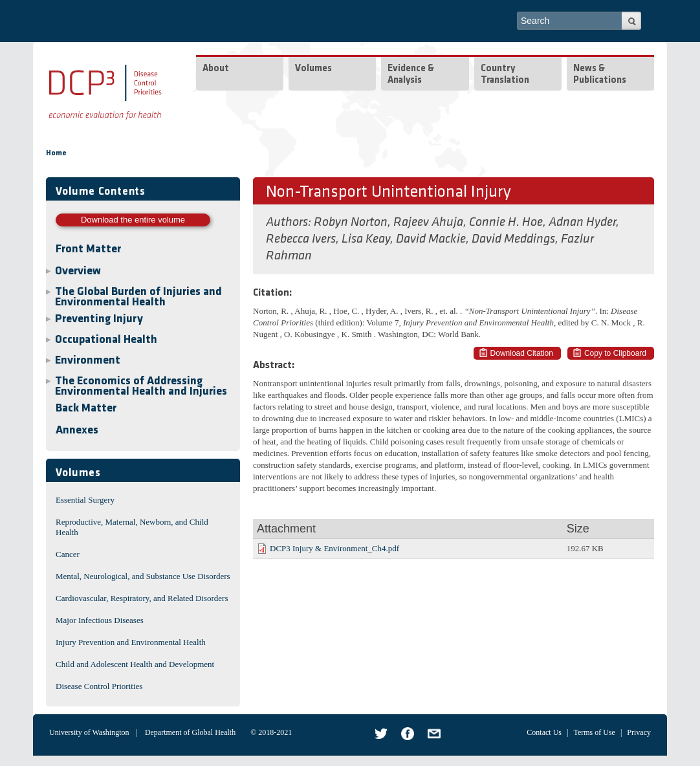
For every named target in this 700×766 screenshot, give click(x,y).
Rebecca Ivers (301, 239)
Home (56, 153)
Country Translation (505, 75)
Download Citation (522, 353)
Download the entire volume (133, 220)
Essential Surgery (85, 500)
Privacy (639, 732)
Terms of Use (594, 732)
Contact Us (544, 732)
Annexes (77, 431)
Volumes (313, 69)
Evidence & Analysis (411, 75)
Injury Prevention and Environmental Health (131, 642)
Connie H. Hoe (506, 223)
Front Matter (88, 249)
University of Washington (89, 732)
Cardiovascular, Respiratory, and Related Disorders (142, 598)
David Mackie (431, 239)
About (216, 69)
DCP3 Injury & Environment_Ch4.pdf (334, 548)
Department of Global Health (190, 732)
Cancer (68, 554)
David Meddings (513, 239)
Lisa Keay (366, 239)
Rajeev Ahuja (428, 223)
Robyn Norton (351, 223)
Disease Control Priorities (99, 686)
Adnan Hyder (582, 223)
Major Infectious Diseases (100, 620)
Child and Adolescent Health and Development (135, 664)
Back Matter (86, 409)
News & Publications (600, 75)
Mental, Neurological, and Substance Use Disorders (143, 576)
